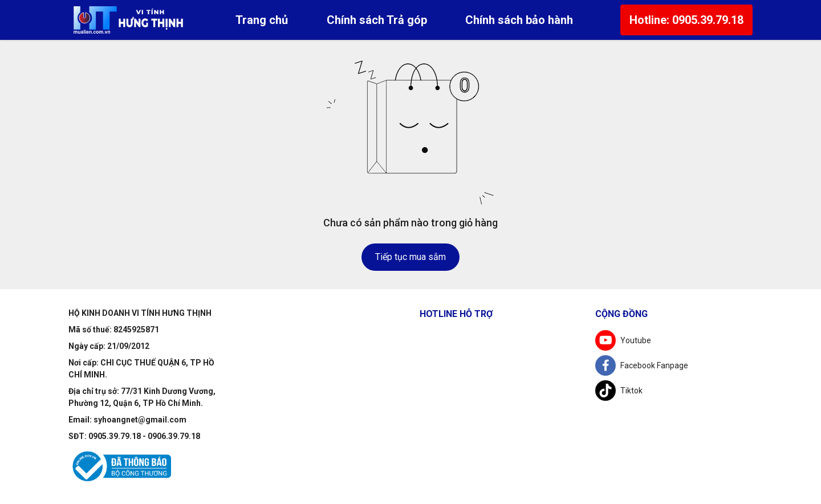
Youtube (623, 340)
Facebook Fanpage (642, 365)
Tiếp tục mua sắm (410, 257)
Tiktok (619, 391)
